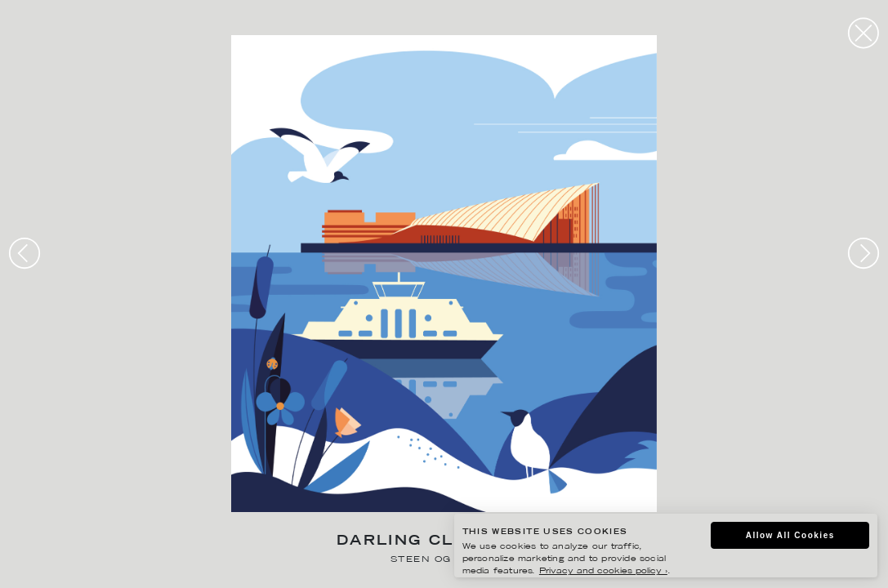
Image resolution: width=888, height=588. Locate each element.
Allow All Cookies (790, 535)
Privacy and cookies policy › (603, 571)
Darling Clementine (444, 542)
